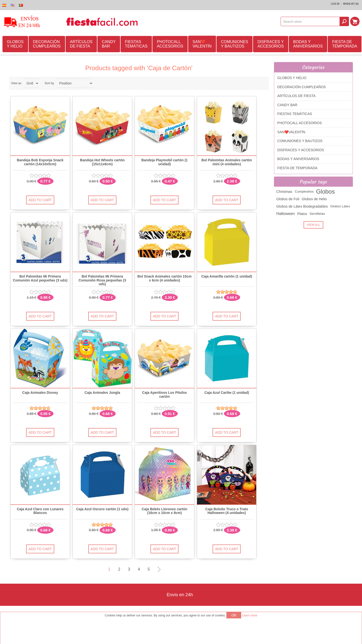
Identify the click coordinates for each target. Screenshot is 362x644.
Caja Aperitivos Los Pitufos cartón (164, 395)
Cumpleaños (304, 191)
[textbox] (310, 21)
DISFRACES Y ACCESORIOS (271, 44)
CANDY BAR (109, 44)
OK (234, 615)
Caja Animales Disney (40, 393)
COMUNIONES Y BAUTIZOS (235, 44)
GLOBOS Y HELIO (15, 44)
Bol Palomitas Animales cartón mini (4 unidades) (227, 162)
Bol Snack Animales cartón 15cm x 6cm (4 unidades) (164, 278)
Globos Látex (340, 206)
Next (159, 569)
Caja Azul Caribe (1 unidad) (227, 393)
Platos (302, 214)
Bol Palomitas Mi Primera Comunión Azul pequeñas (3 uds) (40, 278)
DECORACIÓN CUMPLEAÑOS (47, 44)
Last (168, 569)
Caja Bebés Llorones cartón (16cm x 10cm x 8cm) (165, 511)
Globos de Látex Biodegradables (302, 206)
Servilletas (317, 214)
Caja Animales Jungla (102, 393)
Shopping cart (355, 21)
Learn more (250, 615)
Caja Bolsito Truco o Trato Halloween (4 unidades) (227, 511)
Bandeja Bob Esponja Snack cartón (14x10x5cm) (40, 162)
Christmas (284, 192)
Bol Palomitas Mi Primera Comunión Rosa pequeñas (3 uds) (102, 280)
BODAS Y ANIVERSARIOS (308, 44)
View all (314, 225)
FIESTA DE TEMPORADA (345, 44)
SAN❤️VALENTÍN (202, 44)
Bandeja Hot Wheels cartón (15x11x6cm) (102, 162)
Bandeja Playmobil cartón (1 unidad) (164, 162)
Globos (326, 191)
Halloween (286, 214)
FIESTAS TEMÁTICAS (136, 44)
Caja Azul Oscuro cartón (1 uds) (102, 509)
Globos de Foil (288, 199)
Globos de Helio (314, 199)
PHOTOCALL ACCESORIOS (170, 44)
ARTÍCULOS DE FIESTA (81, 44)
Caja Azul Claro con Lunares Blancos (40, 511)
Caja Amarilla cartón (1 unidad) (227, 276)
